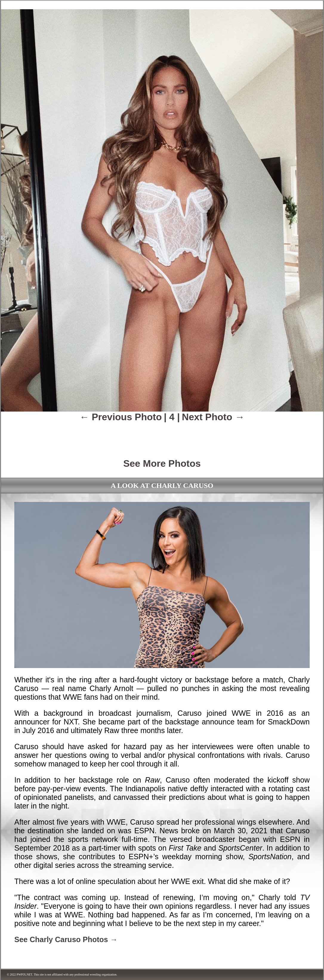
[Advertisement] (162, 436)
